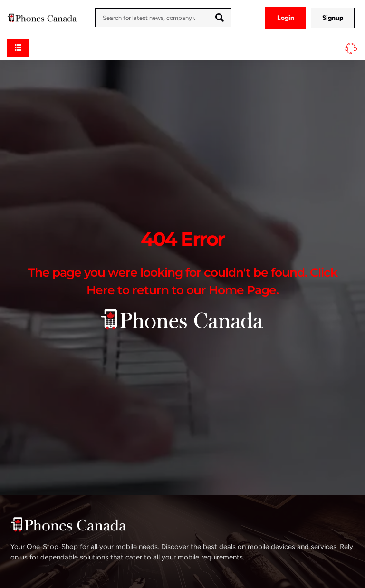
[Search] (220, 18)
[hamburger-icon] (18, 48)
